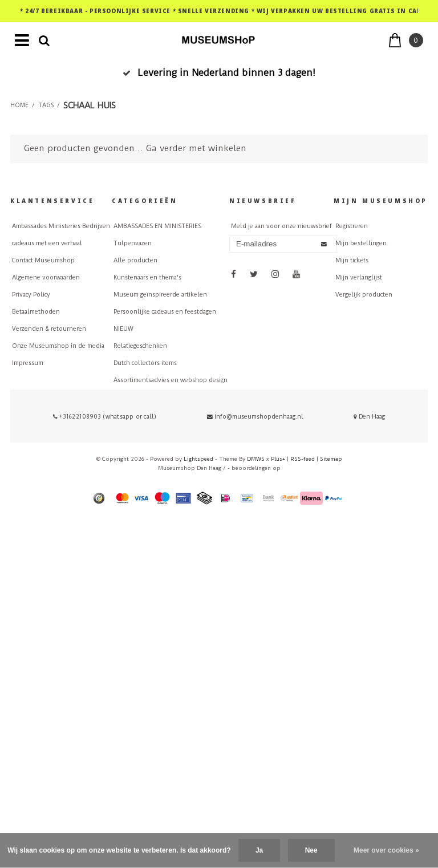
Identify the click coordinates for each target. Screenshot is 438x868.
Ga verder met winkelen (196, 148)
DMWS (256, 459)
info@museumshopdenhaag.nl (255, 417)
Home (19, 106)
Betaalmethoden (36, 312)
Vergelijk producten (364, 295)
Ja (259, 850)
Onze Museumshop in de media (58, 346)
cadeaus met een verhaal (47, 243)
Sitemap (331, 459)
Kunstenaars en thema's (147, 277)
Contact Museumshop (43, 260)
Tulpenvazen (133, 243)
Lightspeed (198, 459)
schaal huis (90, 106)
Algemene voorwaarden (46, 277)
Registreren (352, 226)
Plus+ (278, 459)
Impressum (28, 363)
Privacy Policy (31, 295)
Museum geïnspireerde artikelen (160, 295)
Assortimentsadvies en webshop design (171, 380)
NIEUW (123, 329)
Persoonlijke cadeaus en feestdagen (165, 312)
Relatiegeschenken (140, 346)
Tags (46, 106)
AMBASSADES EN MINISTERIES (157, 226)
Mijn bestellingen (361, 243)
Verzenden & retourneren (49, 329)
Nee (311, 850)
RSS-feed (303, 459)
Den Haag (369, 417)
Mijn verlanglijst (359, 277)
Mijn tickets (352, 260)
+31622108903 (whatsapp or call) (105, 417)
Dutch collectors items (145, 363)
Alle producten (135, 260)
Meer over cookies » (386, 850)
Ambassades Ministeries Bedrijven (61, 226)
